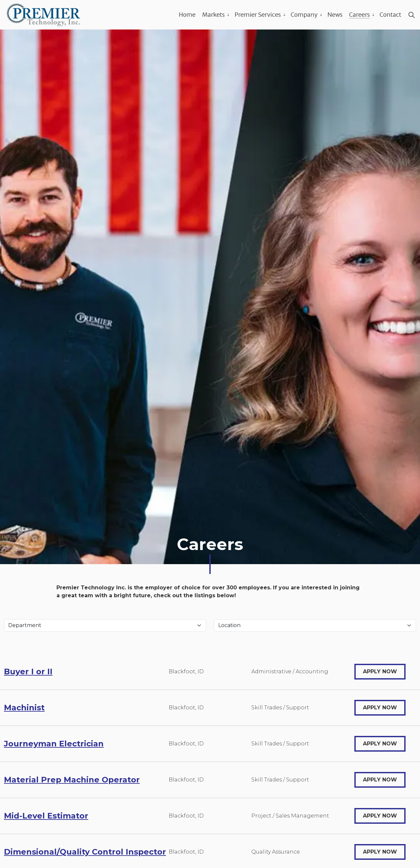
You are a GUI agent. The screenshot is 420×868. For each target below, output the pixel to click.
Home (187, 15)
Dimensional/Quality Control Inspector (85, 852)
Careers (359, 15)
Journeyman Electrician (54, 744)
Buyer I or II (28, 671)
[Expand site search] (411, 15)
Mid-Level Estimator (46, 816)
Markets (213, 15)
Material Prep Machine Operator (72, 780)
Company (304, 15)
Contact (390, 15)
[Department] (105, 625)
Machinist (24, 708)
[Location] (315, 625)
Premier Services (258, 15)
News (335, 15)
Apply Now (380, 672)
